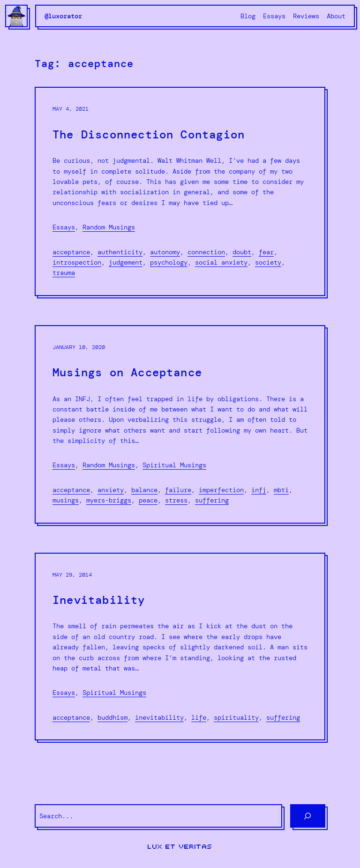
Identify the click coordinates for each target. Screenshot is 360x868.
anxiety (111, 490)
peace (148, 500)
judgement (126, 262)
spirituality (236, 717)
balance (144, 490)
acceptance (71, 252)
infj (259, 490)
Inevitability (99, 600)
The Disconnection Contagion (149, 135)
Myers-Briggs (109, 500)
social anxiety (221, 262)
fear (266, 252)
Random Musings (109, 227)
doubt (242, 252)
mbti (281, 490)
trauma (64, 273)
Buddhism (112, 717)
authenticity (120, 252)
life (199, 717)
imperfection (221, 490)
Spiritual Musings (174, 465)
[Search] (308, 816)
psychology (169, 262)
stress (176, 500)
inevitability (159, 717)
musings (66, 500)
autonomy (165, 252)
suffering (212, 500)
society (268, 262)
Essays (64, 227)
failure (178, 490)
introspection (77, 262)
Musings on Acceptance (127, 373)
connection (206, 252)
